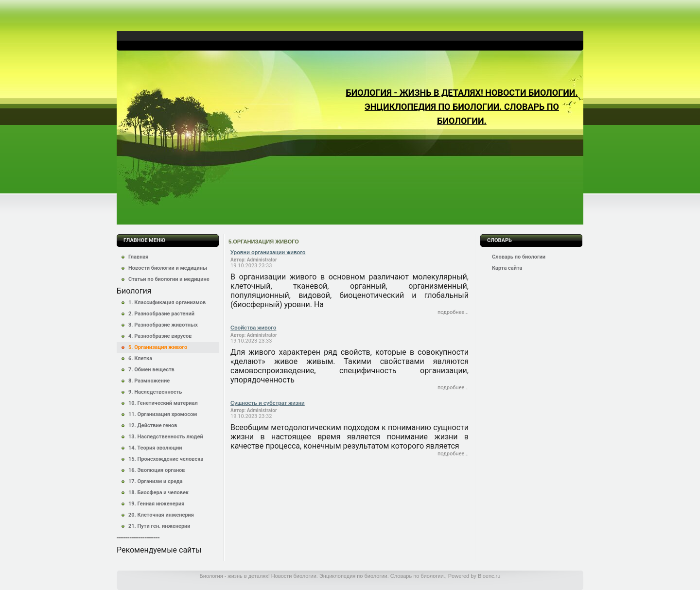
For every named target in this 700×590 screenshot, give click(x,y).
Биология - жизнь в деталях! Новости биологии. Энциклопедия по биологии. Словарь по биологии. (462, 107)
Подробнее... (453, 312)
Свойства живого (253, 328)
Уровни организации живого (268, 252)
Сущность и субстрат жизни (268, 403)
